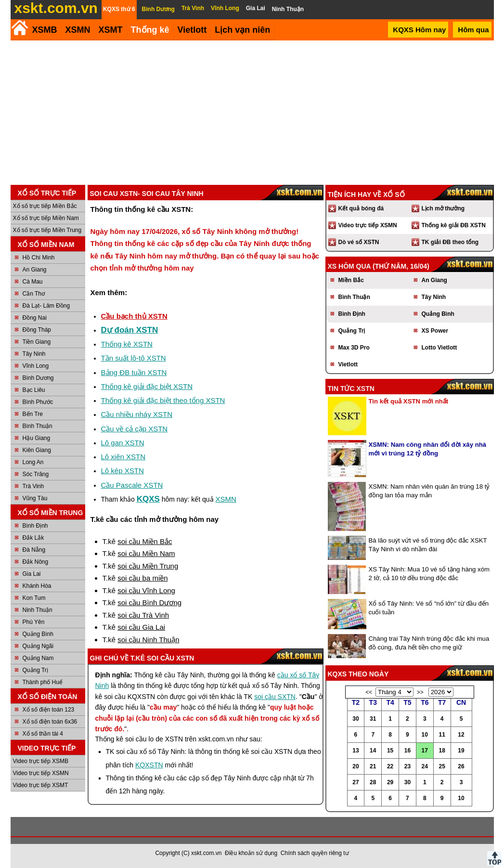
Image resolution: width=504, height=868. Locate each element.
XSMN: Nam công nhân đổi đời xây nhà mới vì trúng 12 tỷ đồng (428, 449)
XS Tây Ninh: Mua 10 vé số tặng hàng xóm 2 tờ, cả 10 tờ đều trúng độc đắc (429, 574)
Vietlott (348, 364)
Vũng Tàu (35, 498)
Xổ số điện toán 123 (49, 710)
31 (373, 719)
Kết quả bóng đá (361, 208)
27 (355, 782)
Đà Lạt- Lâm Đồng (46, 306)
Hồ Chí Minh (39, 258)
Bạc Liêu (34, 390)
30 (355, 719)
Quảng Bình (38, 634)
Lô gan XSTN (123, 443)
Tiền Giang (37, 342)
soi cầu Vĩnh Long (146, 590)
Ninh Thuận (38, 610)
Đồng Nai (35, 318)
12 (461, 735)
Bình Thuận (38, 426)
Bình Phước (38, 402)
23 (407, 766)
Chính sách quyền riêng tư (315, 853)
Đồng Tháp (37, 330)
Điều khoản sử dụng (251, 853)
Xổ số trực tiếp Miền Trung (47, 230)
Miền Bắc (351, 280)
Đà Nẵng (34, 550)
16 (407, 751)
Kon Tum (34, 598)
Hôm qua (473, 30)
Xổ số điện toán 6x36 (50, 722)
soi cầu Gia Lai (141, 627)
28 (373, 782)
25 (442, 766)
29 (390, 782)
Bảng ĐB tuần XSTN (134, 372)
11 (442, 735)
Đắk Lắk (33, 538)
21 (373, 766)
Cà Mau (33, 282)
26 (461, 766)
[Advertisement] (252, 113)
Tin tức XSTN (351, 389)
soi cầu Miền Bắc (145, 541)
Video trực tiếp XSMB (41, 761)
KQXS (148, 499)
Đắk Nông (36, 562)
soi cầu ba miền (142, 578)
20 (355, 766)
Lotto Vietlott (439, 348)
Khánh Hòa (37, 586)
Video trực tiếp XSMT (41, 785)
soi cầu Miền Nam (146, 553)
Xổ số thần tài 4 (43, 734)
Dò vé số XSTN (359, 242)
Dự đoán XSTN (130, 330)
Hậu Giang (37, 438)
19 (461, 751)
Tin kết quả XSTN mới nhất (409, 401)
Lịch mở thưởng (443, 208)
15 (390, 751)
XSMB (45, 30)
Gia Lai (32, 574)
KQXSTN (149, 765)
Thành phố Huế (43, 682)
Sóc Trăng (36, 474)
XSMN (78, 30)
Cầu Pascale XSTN (132, 485)
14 (373, 751)
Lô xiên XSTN (123, 457)
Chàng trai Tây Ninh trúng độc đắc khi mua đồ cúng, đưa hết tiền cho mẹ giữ (429, 643)
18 (442, 751)
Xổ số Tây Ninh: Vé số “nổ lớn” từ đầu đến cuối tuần (429, 608)
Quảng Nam (38, 658)
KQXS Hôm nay (419, 30)
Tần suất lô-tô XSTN (134, 358)
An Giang (35, 270)
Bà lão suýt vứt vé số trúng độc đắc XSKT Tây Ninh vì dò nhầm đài (428, 545)
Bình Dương (38, 378)
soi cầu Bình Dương (149, 602)
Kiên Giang (37, 450)
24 (425, 766)
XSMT (111, 30)
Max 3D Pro (354, 348)
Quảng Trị (35, 670)
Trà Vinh (33, 486)
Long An (33, 462)
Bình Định (35, 526)
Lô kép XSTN (123, 471)
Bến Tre (33, 414)
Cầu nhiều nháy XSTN (137, 414)
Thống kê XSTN (127, 344)
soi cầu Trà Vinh (143, 615)
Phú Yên (34, 622)
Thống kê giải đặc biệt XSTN (147, 386)
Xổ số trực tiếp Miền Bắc (45, 206)
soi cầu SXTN (275, 697)
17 (425, 751)
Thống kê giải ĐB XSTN (454, 225)
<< (369, 692)
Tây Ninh (34, 354)
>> (420, 692)
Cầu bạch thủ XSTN (134, 316)
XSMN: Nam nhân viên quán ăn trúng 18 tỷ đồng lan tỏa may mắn (429, 491)
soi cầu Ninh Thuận (148, 640)
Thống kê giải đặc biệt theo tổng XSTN (163, 400)
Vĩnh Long (36, 366)
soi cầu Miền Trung (148, 566)
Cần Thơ (34, 294)
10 (425, 735)
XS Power (435, 331)
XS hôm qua (349, 266)
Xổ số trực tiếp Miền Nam (46, 218)
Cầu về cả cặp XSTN (135, 429)
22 (390, 766)
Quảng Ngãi (38, 646)
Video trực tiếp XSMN (41, 773)
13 (355, 751)
